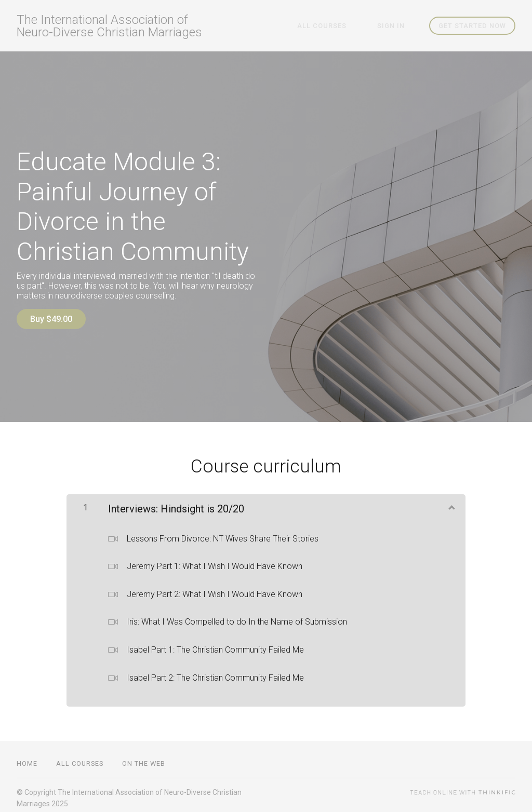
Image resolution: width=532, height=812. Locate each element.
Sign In (397, 26)
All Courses (340, 26)
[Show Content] (451, 500)
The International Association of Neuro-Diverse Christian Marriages (109, 26)
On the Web (144, 758)
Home (27, 758)
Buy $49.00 (51, 319)
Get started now (472, 26)
